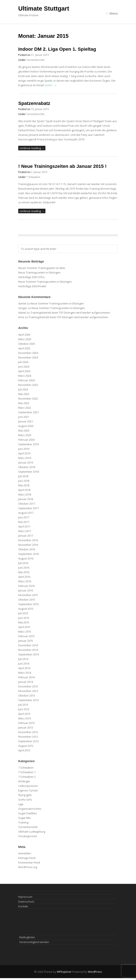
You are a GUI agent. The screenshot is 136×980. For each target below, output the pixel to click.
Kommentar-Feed (29, 862)
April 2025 (24, 348)
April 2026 (24, 335)
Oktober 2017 (27, 504)
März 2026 (25, 339)
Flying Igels (25, 795)
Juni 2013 (24, 709)
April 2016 (24, 577)
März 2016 (25, 581)
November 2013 (28, 691)
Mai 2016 (24, 572)
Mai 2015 (24, 622)
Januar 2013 (26, 727)
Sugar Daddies (28, 813)
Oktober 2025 (27, 344)
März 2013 (25, 718)
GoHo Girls (25, 800)
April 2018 (24, 490)
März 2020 (25, 435)
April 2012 (24, 750)
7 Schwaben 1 (27, 772)
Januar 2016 (26, 590)
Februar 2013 (26, 723)
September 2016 (29, 554)
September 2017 (29, 508)
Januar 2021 (26, 421)
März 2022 (25, 408)
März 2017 (25, 531)
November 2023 (28, 385)
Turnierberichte (35, 60)
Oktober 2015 (27, 600)
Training (23, 822)
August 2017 (26, 513)
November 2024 (28, 357)
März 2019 (25, 458)
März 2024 (25, 376)
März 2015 (25, 632)
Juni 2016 (24, 568)
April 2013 (24, 714)
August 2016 (26, 558)
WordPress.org (28, 867)
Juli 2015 (23, 613)
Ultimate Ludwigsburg (32, 832)
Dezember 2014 (28, 645)
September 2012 (29, 741)
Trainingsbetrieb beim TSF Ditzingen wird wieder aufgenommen (70, 313)
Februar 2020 (26, 440)
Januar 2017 (26, 536)
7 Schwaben (33, 177)
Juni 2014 (24, 664)
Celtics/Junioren (28, 786)
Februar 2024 (26, 380)
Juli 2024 (23, 362)
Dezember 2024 (28, 353)
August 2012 (26, 746)
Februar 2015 (26, 636)
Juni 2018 (24, 481)
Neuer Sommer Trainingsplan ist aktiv (42, 268)
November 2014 (28, 650)
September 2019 (29, 444)
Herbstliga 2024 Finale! (32, 286)
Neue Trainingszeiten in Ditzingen (39, 272)
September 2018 (29, 472)
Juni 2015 (24, 618)
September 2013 (29, 700)
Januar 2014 (26, 682)
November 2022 (28, 399)
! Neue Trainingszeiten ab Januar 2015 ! (62, 166)
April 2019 (24, 453)
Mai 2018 (24, 485)
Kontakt (23, 906)
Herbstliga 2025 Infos (31, 277)
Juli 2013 (23, 705)
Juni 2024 (24, 367)
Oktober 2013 (27, 695)
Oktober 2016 (27, 549)
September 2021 (29, 412)
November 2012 (28, 737)
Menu (112, 13)
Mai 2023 (24, 394)
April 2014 (24, 668)
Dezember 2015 (28, 595)
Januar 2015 (26, 641)
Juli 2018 (23, 476)
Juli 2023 (23, 389)
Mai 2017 (24, 522)
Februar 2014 (26, 677)
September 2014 (29, 654)
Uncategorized (27, 836)
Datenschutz (26, 902)
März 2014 (25, 673)
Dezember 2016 (28, 540)
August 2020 (26, 426)
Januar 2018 (26, 499)
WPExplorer (64, 972)
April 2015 (24, 627)
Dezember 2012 (28, 732)
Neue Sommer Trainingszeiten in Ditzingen (45, 282)
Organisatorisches (30, 809)
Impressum (25, 897)
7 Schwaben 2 (27, 777)
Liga (21, 804)
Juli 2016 (23, 563)
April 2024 (24, 371)
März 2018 (25, 494)
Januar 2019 (26, 462)
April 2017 (24, 526)
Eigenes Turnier (28, 790)
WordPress (95, 972)
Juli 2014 (23, 659)
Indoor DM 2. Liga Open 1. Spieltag (57, 49)
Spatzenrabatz (34, 103)
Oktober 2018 (27, 467)
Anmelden (25, 853)
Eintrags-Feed (27, 858)
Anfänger (24, 781)
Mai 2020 (24, 431)
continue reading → (32, 148)
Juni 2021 (24, 417)
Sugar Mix (24, 818)
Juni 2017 (24, 517)
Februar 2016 (26, 586)
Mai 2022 (24, 403)
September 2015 (29, 604)
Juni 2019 (24, 449)
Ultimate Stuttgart (44, 9)
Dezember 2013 (28, 686)
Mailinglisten (27, 937)
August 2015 (26, 609)
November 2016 (28, 545)
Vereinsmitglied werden (34, 942)
